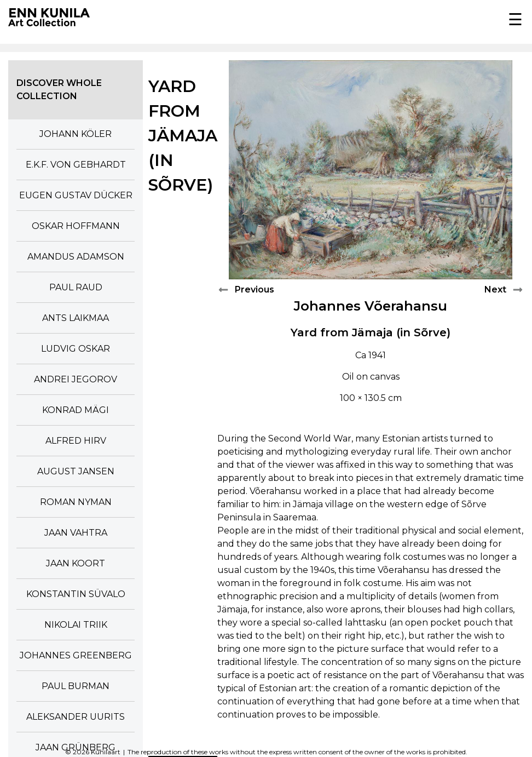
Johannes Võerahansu (371, 306)
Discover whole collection (59, 90)
